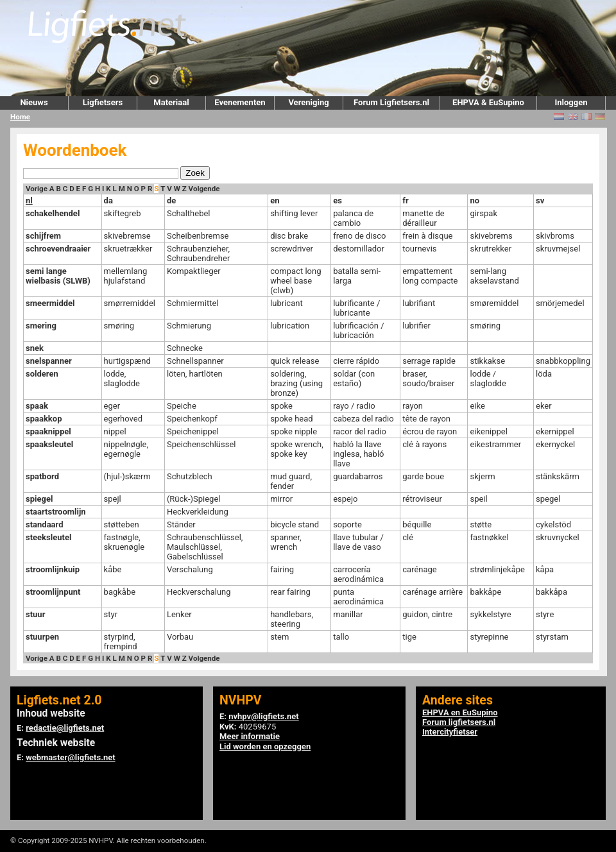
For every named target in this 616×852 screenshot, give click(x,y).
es (338, 200)
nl (29, 200)
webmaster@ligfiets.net (70, 757)
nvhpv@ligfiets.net (263, 716)
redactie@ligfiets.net (65, 728)
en (275, 200)
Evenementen (240, 102)
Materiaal (171, 102)
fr (405, 200)
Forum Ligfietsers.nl (391, 102)
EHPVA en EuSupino (460, 712)
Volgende (204, 189)
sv (540, 200)
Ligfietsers (103, 102)
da (108, 200)
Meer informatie (250, 736)
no (475, 200)
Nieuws (34, 102)
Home (20, 117)
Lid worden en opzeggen (265, 746)
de (171, 200)
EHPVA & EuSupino (488, 102)
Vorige (37, 189)
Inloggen (571, 102)
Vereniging (308, 102)
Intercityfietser (450, 732)
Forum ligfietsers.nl (459, 722)
